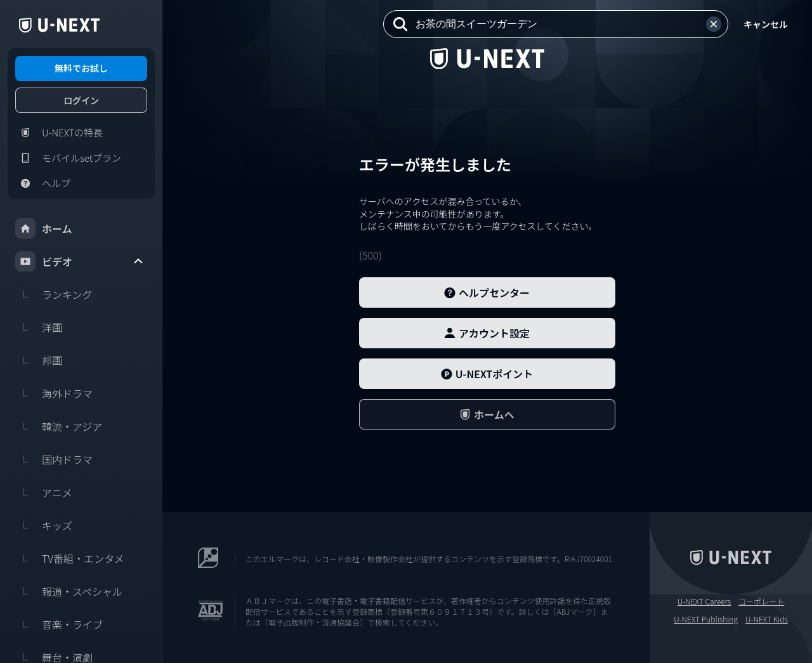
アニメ (44, 492)
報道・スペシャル (69, 591)
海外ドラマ (54, 393)
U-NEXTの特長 (59, 133)
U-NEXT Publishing (706, 619)
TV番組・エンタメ (70, 558)
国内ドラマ (54, 459)
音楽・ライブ (59, 624)
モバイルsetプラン (68, 158)
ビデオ (80, 261)
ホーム (44, 228)
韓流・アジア (59, 426)
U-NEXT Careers (704, 601)
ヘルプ (43, 183)
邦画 (39, 360)
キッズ (44, 525)
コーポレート (761, 601)
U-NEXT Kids (767, 619)
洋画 (39, 327)
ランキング (54, 294)
